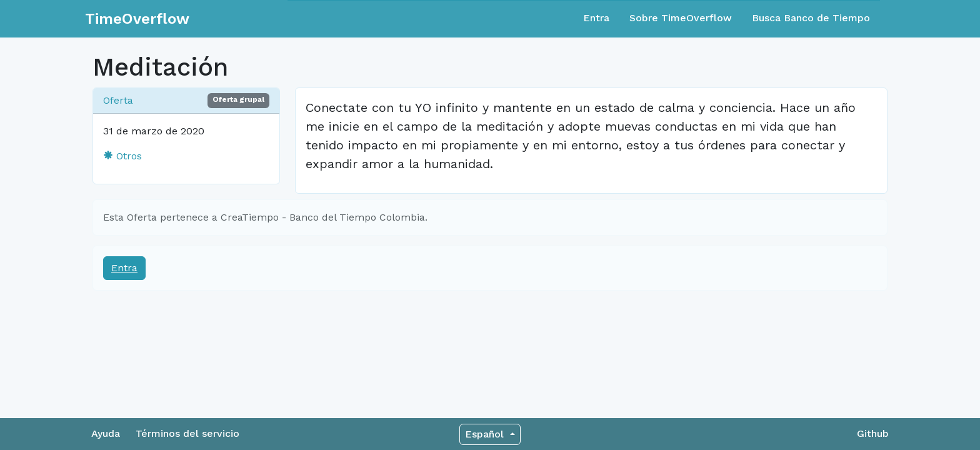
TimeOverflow (137, 19)
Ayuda (106, 433)
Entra (596, 18)
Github (873, 433)
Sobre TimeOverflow (681, 18)
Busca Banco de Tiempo (811, 18)
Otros (122, 156)
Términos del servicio (187, 433)
